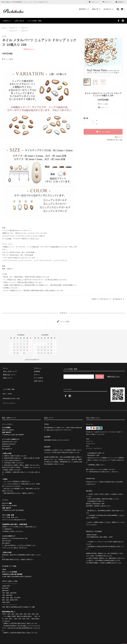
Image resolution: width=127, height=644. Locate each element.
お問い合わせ (19, 21)
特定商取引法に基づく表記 (115, 140)
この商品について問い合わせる (101, 299)
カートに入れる (103, 132)
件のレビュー (29, 49)
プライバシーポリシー (10, 397)
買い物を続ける (119, 299)
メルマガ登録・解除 (34, 21)
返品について (119, 137)
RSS (4, 391)
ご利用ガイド (7, 21)
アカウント (94, 2)
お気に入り (103, 107)
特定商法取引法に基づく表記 (12, 394)
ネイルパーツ (13, 28)
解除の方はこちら (114, 376)
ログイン (107, 2)
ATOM (9, 391)
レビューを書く (63, 321)
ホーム (4, 28)
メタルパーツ (24, 28)
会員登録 (120, 2)
